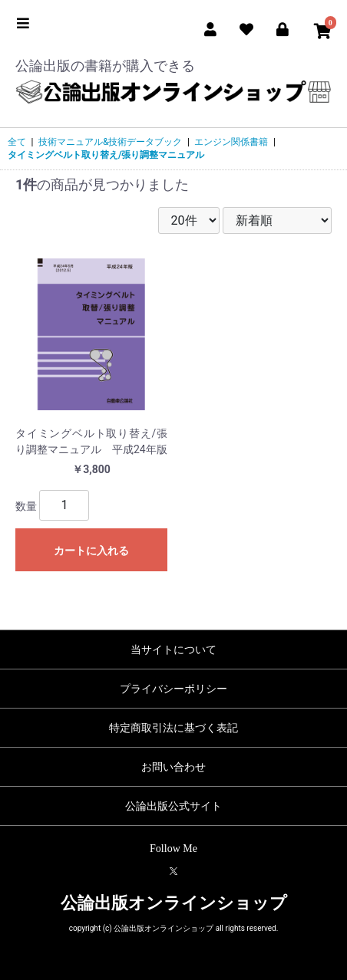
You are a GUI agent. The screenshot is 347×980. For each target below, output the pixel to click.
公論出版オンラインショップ (174, 903)
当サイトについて (173, 649)
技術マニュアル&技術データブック (110, 142)
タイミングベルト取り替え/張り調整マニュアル (106, 155)
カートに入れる (91, 551)
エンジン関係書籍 (231, 142)
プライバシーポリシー (173, 689)
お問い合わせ (173, 767)
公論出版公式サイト (173, 806)
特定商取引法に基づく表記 (173, 728)
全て (17, 142)
